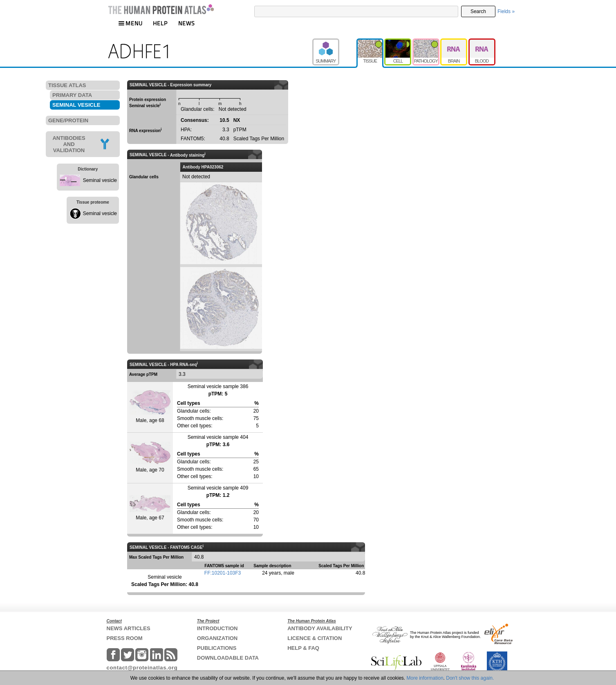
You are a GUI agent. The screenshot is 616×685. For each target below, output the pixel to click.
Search (478, 11)
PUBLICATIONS (217, 648)
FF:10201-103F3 (223, 573)
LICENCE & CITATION (315, 638)
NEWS (187, 23)
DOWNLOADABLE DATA (228, 658)
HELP (160, 23)
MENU (130, 23)
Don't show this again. (470, 678)
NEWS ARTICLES (129, 628)
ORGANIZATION (217, 638)
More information (425, 678)
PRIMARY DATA (72, 95)
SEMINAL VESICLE (76, 105)
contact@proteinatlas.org (142, 668)
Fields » (506, 11)
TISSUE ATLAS (67, 85)
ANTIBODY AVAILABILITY (320, 628)
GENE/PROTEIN (68, 120)
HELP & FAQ (303, 648)
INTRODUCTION (217, 628)
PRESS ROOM (125, 638)
